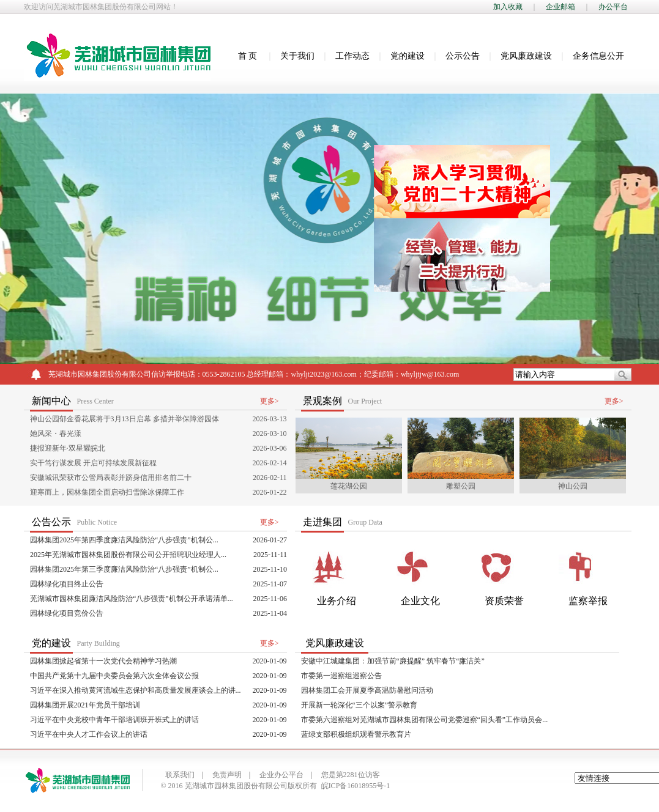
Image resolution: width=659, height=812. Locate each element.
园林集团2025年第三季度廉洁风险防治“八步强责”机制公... (124, 569)
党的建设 (408, 56)
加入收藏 (508, 7)
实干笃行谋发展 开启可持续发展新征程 (93, 463)
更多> (270, 401)
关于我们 (297, 56)
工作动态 (352, 56)
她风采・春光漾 (56, 434)
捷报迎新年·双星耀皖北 (68, 448)
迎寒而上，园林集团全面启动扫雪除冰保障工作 (107, 492)
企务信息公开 (598, 56)
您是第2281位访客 (351, 775)
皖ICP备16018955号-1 (356, 786)
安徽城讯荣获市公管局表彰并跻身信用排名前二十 (111, 478)
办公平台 (613, 7)
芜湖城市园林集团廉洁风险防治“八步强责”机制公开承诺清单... (132, 599)
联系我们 (180, 775)
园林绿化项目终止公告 (67, 584)
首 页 (248, 56)
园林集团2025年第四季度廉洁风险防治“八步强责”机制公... (124, 540)
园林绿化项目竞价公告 (67, 613)
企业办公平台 (281, 775)
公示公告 (463, 56)
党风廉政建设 (526, 56)
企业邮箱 (560, 7)
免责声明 (227, 775)
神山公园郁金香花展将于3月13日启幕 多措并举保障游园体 (125, 419)
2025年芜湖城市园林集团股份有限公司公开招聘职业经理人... (128, 555)
